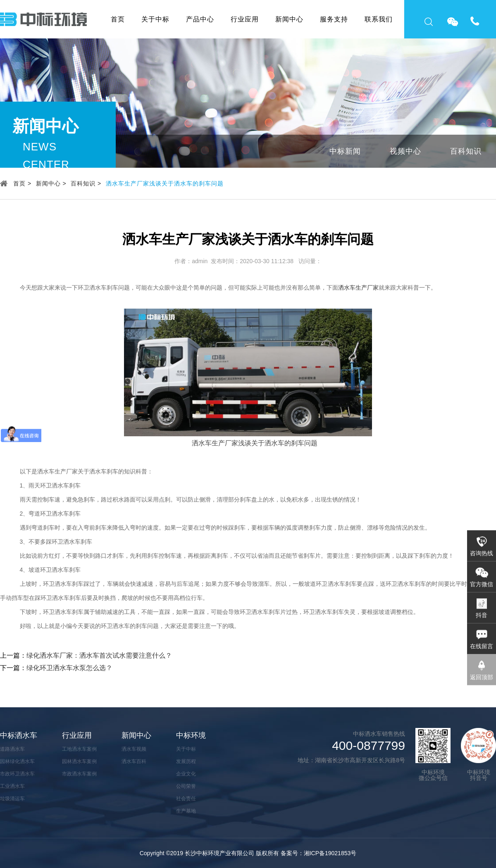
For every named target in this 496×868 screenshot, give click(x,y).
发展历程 (186, 761)
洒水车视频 (134, 749)
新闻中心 (289, 19)
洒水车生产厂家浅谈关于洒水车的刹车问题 (165, 183)
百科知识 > (86, 183)
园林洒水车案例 (79, 761)
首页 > (22, 183)
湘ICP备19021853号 (330, 853)
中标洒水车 (19, 735)
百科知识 (466, 151)
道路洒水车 (12, 749)
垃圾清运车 (12, 799)
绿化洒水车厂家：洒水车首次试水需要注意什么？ (99, 655)
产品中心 (200, 19)
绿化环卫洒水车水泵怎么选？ (69, 668)
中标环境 (191, 735)
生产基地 (186, 811)
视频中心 (405, 151)
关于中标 (155, 19)
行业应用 (245, 19)
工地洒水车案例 (79, 749)
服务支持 (334, 19)
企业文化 (186, 774)
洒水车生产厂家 (358, 288)
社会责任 (186, 799)
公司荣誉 (186, 786)
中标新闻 (345, 151)
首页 (118, 19)
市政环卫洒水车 (17, 774)
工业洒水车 (12, 786)
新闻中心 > (51, 183)
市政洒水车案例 (79, 774)
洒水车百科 (134, 761)
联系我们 (379, 19)
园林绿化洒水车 (17, 761)
